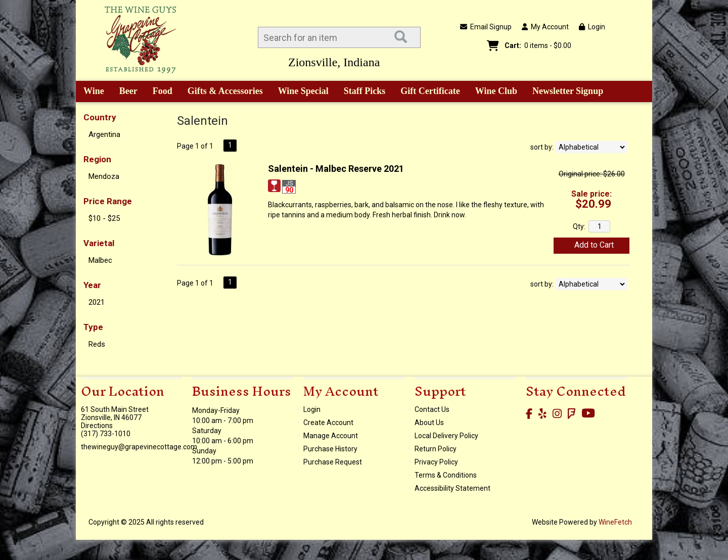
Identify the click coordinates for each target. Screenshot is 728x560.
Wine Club (493, 92)
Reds (97, 344)
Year (92, 285)
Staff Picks (365, 91)
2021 (97, 302)
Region (97, 159)
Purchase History (330, 449)
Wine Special (303, 91)
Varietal (99, 243)
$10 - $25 (104, 218)
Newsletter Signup (568, 91)
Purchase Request (333, 462)
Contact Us (432, 409)
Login (592, 27)
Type (93, 327)
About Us (429, 423)
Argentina (104, 134)
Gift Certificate (430, 91)
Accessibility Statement (452, 488)
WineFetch (615, 522)
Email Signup (486, 27)
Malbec (100, 260)
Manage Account (331, 436)
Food (159, 92)
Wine (90, 92)
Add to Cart (594, 245)
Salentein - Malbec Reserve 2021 (336, 169)
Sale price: (591, 194)
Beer (125, 92)
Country (100, 117)
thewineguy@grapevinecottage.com (139, 447)
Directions (97, 426)
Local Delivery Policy (446, 436)
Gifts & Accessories (222, 92)
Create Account (328, 423)
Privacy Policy (436, 462)
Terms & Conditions (446, 475)
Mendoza (104, 176)
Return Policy (436, 449)
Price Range (108, 201)
